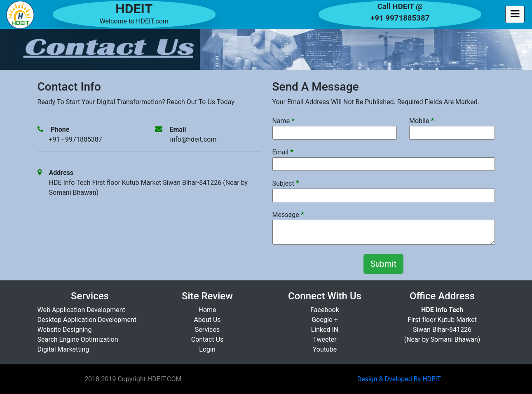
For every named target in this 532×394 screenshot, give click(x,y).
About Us (207, 320)
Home (207, 310)
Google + (325, 320)
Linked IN (325, 330)
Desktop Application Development (87, 320)
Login (207, 349)
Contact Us (207, 339)
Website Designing (65, 330)
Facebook (325, 310)
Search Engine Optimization (78, 339)
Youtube (325, 349)
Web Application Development (81, 310)
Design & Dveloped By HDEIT (399, 379)
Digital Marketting (63, 349)
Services (207, 330)
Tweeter (325, 339)
